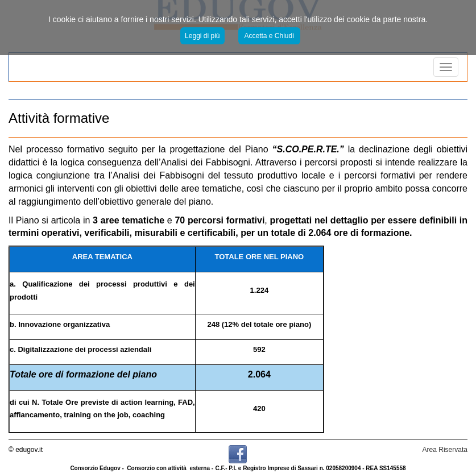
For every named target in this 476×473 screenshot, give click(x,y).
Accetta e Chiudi (269, 36)
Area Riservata (445, 450)
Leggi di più (202, 36)
